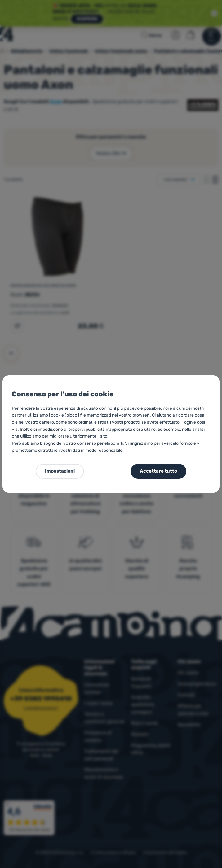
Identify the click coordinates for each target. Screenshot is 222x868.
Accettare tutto (158, 471)
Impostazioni (60, 471)
